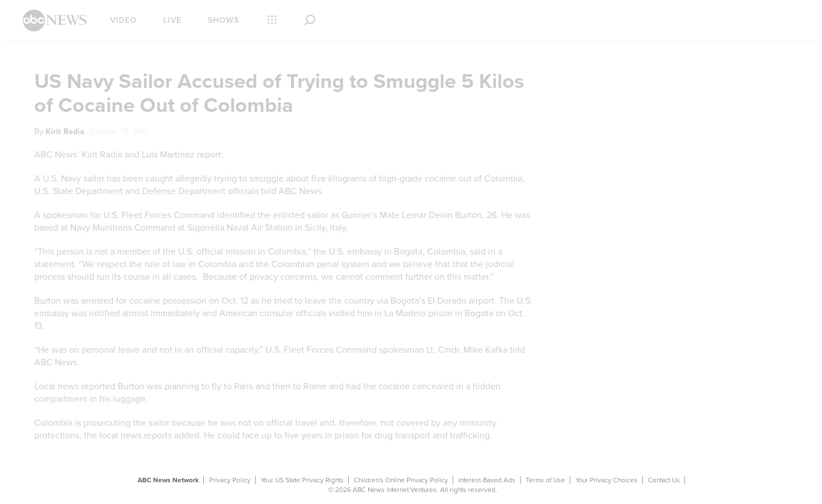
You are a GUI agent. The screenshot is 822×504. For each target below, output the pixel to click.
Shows (223, 20)
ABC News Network (168, 480)
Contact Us (664, 480)
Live (172, 20)
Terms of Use (545, 480)
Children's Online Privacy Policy (401, 480)
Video (124, 20)
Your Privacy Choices (607, 480)
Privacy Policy (230, 480)
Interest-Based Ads (487, 480)
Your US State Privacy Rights (302, 480)
